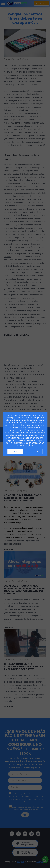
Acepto (16, 451)
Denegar (34, 451)
